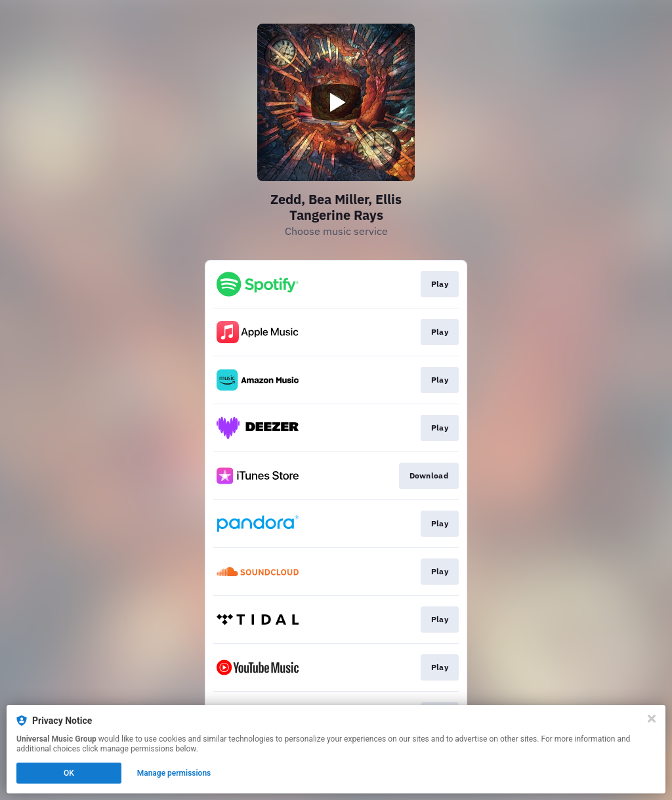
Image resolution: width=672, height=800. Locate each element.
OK (69, 773)
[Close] (652, 719)
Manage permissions (174, 773)
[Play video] (336, 102)
